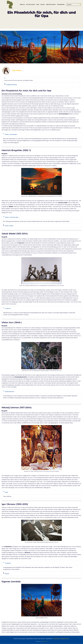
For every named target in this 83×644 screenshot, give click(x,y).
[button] (42, 77)
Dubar (6, 492)
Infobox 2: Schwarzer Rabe (12, 217)
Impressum (57, 639)
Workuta (7, 574)
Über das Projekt (51, 4)
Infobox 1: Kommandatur (11, 134)
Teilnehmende (61, 4)
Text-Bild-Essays (30, 4)
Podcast (43, 4)
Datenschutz (65, 639)
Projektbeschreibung (11, 85)
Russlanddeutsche (10, 392)
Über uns (22, 4)
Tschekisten (8, 563)
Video (38, 4)
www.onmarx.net (45, 641)
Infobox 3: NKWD (9, 226)
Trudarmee (8, 308)
